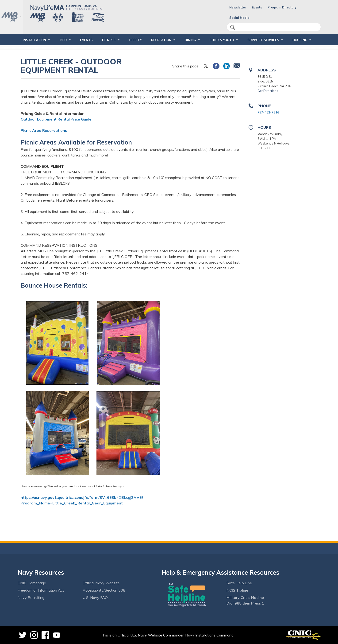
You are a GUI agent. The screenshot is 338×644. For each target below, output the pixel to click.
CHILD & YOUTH (222, 40)
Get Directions (268, 91)
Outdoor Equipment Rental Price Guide (56, 119)
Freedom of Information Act (41, 590)
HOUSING (300, 40)
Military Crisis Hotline (245, 597)
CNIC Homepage (32, 583)
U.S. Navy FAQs (96, 597)
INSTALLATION (34, 40)
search (233, 27)
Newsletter (238, 7)
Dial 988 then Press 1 (245, 603)
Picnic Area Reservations (44, 130)
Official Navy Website (101, 583)
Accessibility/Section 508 (104, 590)
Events (257, 7)
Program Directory (282, 7)
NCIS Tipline (237, 590)
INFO (63, 40)
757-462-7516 (268, 112)
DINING (190, 40)
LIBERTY (135, 40)
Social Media (239, 18)
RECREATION (161, 40)
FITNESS (109, 40)
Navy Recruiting (31, 597)
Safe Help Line (239, 583)
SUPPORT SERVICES (263, 40)
